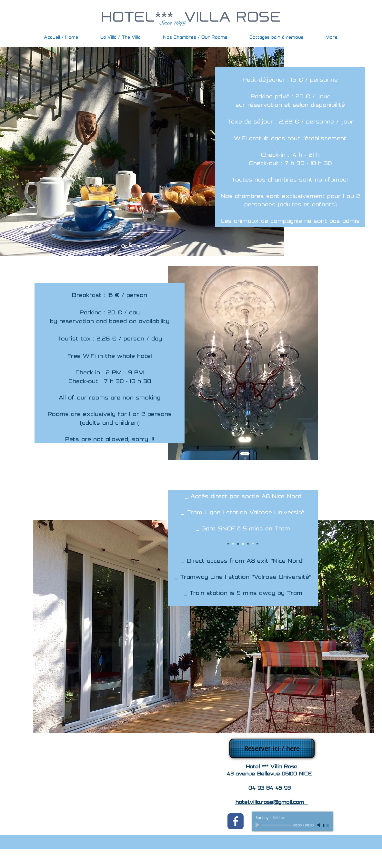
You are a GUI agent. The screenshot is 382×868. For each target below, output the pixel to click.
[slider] (327, 825)
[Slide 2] (131, 246)
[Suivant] (275, 152)
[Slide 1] (123, 246)
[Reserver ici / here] (272, 748)
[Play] (258, 825)
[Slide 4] (146, 246)
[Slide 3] (139, 246)
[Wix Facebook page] (236, 821)
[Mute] (319, 825)
